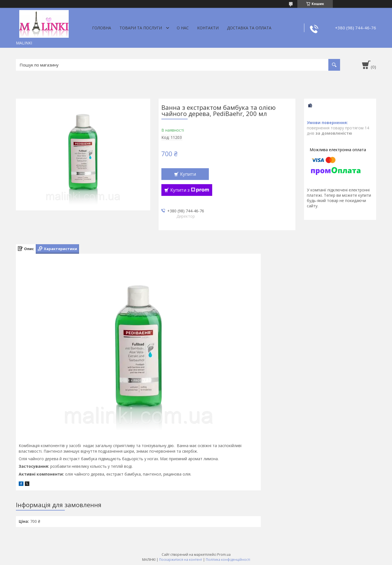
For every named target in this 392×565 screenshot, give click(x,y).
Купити (188, 174)
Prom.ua (224, 555)
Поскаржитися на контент (181, 560)
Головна (102, 28)
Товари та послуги (141, 28)
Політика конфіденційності (228, 560)
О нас (183, 28)
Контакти (208, 28)
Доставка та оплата (249, 28)
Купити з (190, 190)
